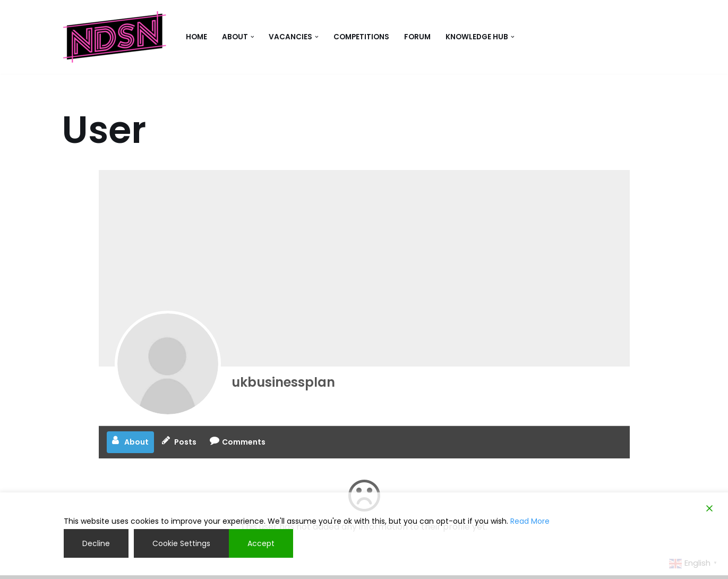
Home (196, 37)
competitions (361, 37)
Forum (417, 37)
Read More (530, 521)
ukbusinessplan (283, 382)
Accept (261, 543)
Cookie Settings (181, 543)
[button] (252, 37)
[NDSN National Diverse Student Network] (115, 37)
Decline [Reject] (96, 543)
